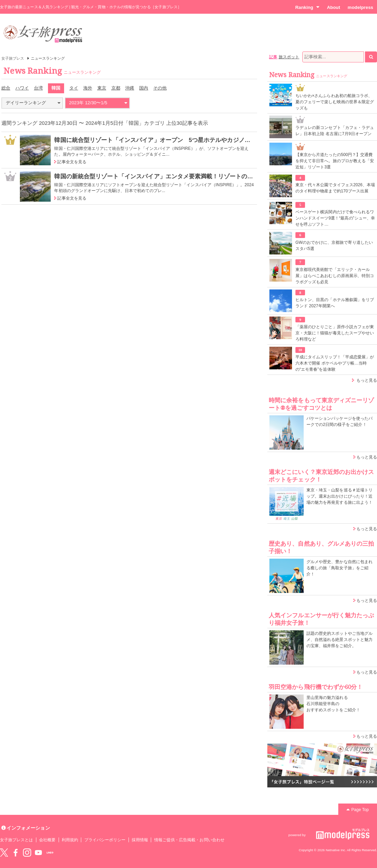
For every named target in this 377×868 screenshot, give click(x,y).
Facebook (15, 853)
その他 (160, 88)
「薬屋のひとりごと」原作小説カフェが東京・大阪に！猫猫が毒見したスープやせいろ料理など (335, 333)
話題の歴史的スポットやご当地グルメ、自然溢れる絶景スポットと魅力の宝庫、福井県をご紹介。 (339, 640)
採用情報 (140, 840)
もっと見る (367, 380)
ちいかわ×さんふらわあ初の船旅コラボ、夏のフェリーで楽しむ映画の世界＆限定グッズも (335, 102)
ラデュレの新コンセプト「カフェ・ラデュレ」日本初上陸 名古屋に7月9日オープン (335, 131)
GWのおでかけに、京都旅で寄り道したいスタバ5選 (334, 246)
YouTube (38, 853)
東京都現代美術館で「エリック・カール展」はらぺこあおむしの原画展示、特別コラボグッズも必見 (335, 276)
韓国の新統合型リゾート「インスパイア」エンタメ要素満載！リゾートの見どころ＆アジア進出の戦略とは (194, 176)
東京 (102, 88)
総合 (6, 88)
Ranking (307, 7)
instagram (27, 853)
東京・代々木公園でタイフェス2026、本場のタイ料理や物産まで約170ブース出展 (335, 188)
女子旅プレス (13, 58)
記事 (273, 57)
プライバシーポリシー (105, 840)
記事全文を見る (72, 162)
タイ (74, 88)
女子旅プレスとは (16, 840)
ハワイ (22, 88)
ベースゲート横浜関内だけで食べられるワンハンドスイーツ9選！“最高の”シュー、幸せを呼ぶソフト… (335, 218)
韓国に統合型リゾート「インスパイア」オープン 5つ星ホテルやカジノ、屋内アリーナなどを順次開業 (190, 140)
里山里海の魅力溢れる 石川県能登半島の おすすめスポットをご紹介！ (333, 704)
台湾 (38, 88)
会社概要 (47, 840)
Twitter (4, 853)
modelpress (360, 7)
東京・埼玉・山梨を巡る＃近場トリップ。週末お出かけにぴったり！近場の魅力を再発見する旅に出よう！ (339, 496)
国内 (144, 88)
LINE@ (50, 853)
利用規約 (70, 840)
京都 (116, 88)
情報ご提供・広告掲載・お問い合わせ (189, 840)
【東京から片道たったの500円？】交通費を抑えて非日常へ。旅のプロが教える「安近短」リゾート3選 (335, 161)
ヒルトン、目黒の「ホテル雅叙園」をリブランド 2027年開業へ (335, 303)
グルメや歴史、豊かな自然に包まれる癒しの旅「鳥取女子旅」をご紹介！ (339, 568)
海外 (88, 88)
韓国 (56, 88)
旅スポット (289, 57)
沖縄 (130, 88)
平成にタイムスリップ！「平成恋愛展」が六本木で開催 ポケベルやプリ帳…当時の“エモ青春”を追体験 (335, 363)
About (333, 7)
